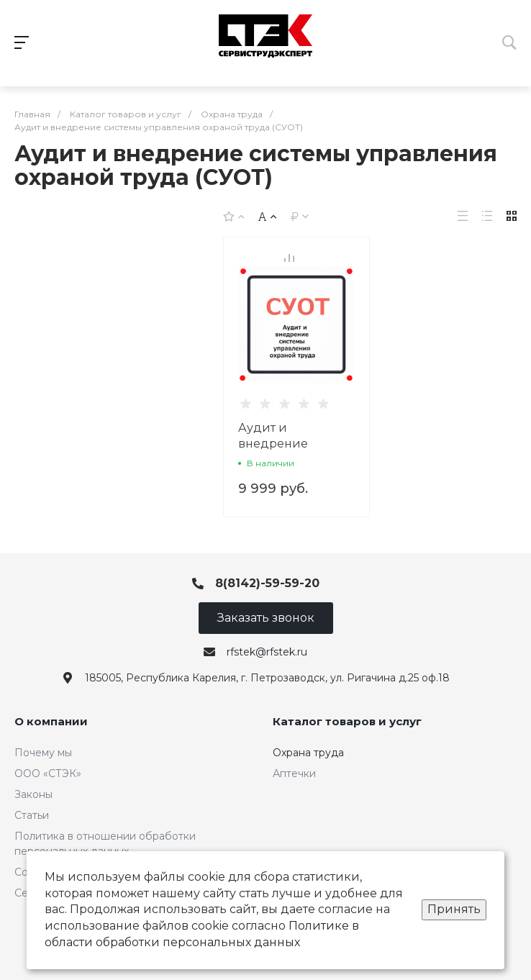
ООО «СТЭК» (48, 773)
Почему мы (43, 753)
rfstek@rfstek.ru (267, 652)
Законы (33, 794)
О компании (51, 721)
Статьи (32, 815)
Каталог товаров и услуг (347, 721)
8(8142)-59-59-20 (267, 583)
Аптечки (294, 773)
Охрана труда (308, 753)
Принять (454, 909)
